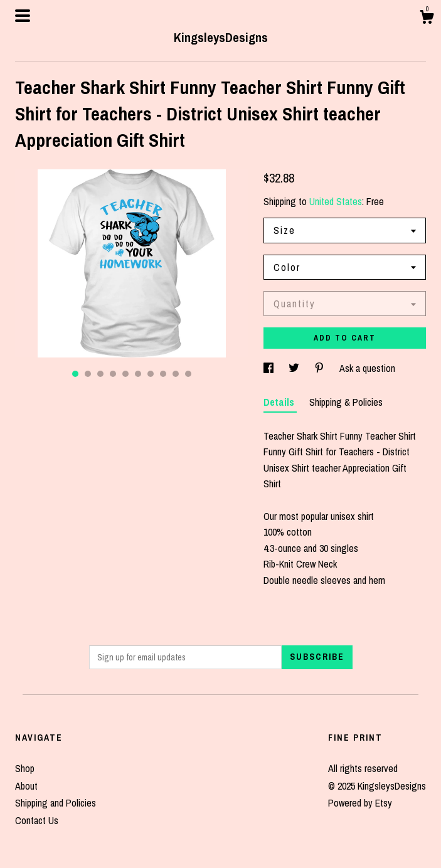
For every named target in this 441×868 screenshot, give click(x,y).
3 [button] (100, 374)
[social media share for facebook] (270, 368)
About (26, 786)
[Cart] (427, 19)
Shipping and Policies (56, 803)
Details (280, 402)
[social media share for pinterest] (321, 368)
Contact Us (37, 820)
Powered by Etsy (360, 803)
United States (336, 201)
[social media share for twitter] (295, 368)
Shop (25, 768)
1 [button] (75, 374)
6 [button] (138, 374)
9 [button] (176, 374)
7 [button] (151, 374)
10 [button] (188, 374)
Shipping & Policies (346, 402)
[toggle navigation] (23, 16)
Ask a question (367, 368)
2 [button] (88, 374)
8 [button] (163, 374)
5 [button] (125, 374)
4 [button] (113, 374)
